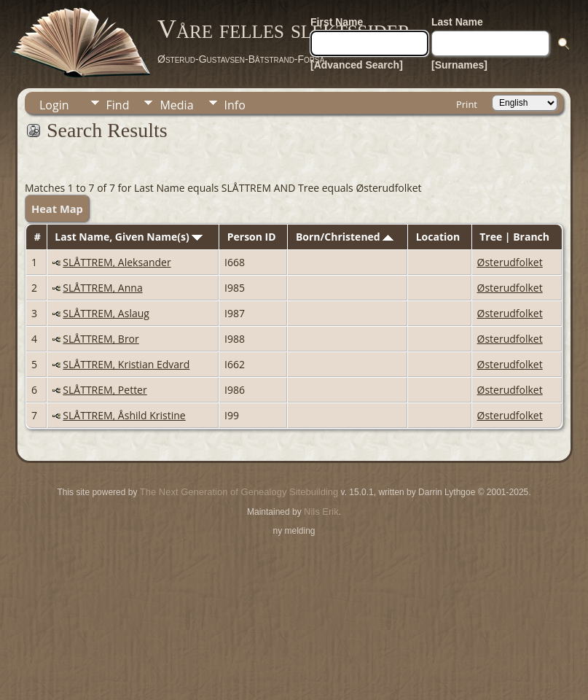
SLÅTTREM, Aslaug (106, 313)
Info (235, 105)
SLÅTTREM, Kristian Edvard (126, 364)
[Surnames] (459, 65)
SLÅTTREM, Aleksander (117, 262)
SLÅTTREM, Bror (101, 339)
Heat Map (57, 209)
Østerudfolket (510, 262)
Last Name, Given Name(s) (129, 237)
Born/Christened (345, 237)
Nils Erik (321, 512)
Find (118, 105)
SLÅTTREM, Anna (102, 288)
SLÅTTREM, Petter (105, 390)
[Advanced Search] (357, 65)
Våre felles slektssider (284, 29)
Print (467, 104)
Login (54, 105)
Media (176, 105)
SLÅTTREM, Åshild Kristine (124, 415)
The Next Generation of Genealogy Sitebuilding (239, 492)
